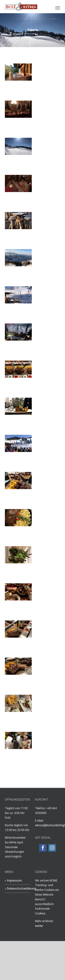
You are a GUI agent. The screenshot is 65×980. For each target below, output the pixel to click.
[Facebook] (43, 848)
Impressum (14, 880)
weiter (39, 926)
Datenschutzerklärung (18, 888)
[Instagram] (52, 848)
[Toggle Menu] (58, 8)
